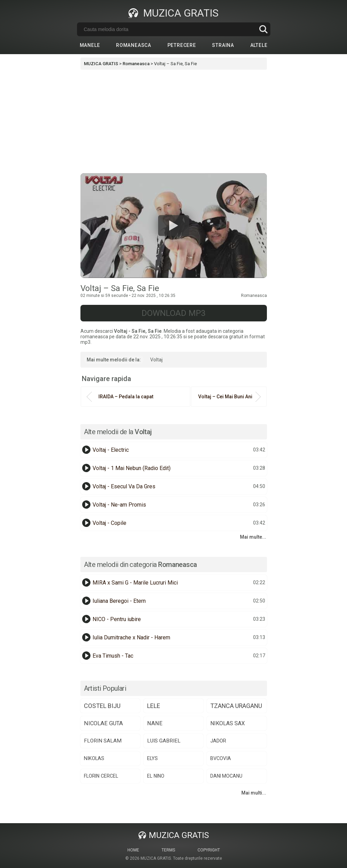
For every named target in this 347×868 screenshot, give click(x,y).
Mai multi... (254, 793)
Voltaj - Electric (111, 450)
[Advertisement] (174, 121)
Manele (90, 45)
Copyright (209, 850)
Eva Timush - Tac (113, 656)
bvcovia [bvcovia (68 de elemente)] (221, 758)
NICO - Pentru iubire (117, 619)
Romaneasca (134, 45)
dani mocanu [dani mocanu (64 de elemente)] (226, 776)
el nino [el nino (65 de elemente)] (156, 776)
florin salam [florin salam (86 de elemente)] (103, 741)
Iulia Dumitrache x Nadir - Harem (131, 637)
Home (133, 850)
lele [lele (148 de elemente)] (154, 706)
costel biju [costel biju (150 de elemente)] (102, 706)
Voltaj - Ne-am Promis (119, 505)
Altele (259, 45)
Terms (168, 850)
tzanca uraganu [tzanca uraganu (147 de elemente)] (236, 706)
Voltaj (156, 360)
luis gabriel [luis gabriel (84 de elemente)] (164, 741)
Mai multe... (253, 537)
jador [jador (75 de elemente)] (218, 741)
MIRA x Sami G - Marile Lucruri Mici (135, 583)
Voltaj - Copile (109, 523)
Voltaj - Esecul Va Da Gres (124, 486)
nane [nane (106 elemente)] (155, 723)
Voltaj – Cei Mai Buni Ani (225, 397)
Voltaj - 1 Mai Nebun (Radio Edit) (132, 468)
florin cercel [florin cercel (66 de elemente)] (101, 776)
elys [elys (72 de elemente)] (152, 759)
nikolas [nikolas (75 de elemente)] (94, 758)
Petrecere (182, 45)
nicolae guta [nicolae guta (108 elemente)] (103, 723)
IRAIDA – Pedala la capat (126, 397)
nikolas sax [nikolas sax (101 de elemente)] (228, 723)
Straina (223, 45)
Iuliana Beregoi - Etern (119, 601)
